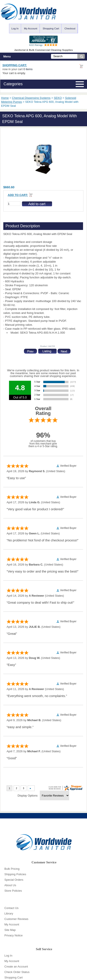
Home (5, 98)
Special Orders (14, 880)
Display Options (28, 796)
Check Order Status (17, 972)
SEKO (58, 98)
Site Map (10, 930)
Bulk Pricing (12, 869)
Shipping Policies (15, 874)
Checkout (70, 28)
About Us (10, 885)
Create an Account (16, 967)
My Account (31, 28)
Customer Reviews (16, 919)
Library (9, 913)
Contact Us (11, 908)
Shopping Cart (51, 28)
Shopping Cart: (15, 65)
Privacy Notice (14, 935)
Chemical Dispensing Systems (31, 98)
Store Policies (13, 891)
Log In (15, 28)
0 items (28, 69)
